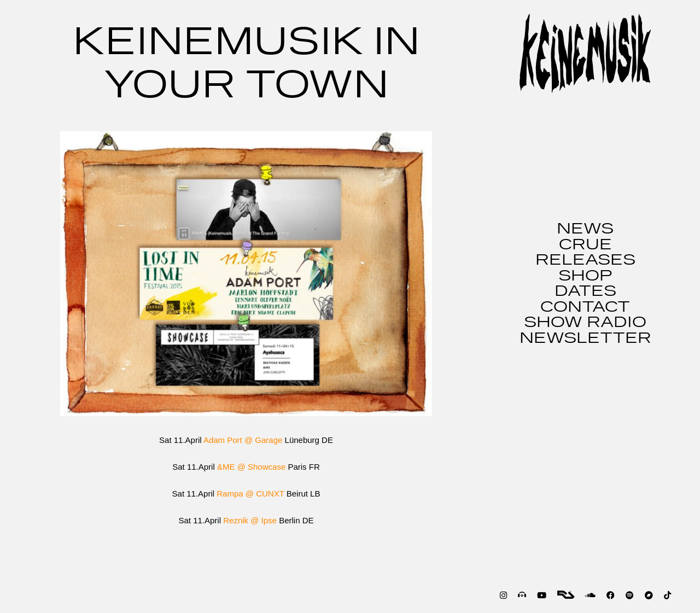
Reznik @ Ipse (250, 520)
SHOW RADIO (585, 323)
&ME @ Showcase (251, 467)
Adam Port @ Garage (243, 440)
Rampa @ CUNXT (250, 494)
